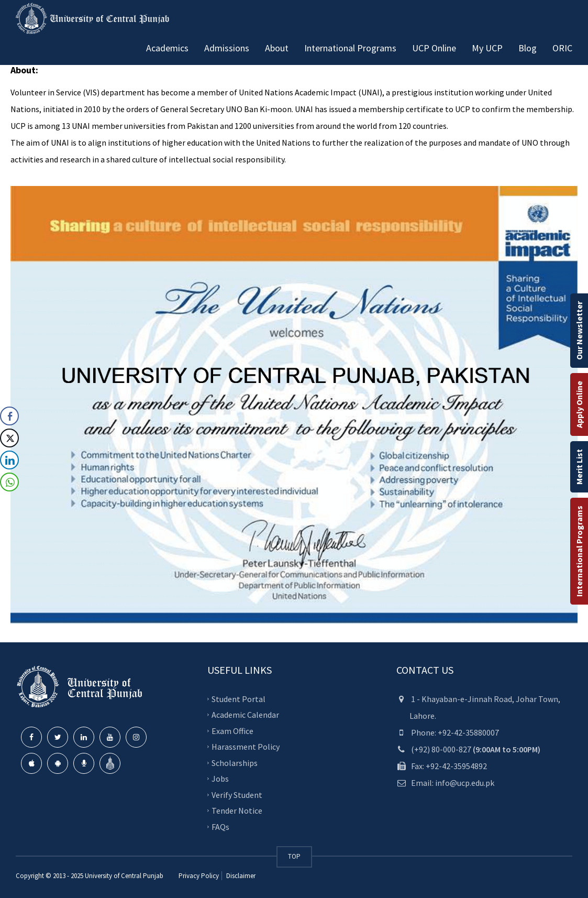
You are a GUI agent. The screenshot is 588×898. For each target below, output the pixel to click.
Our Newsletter (579, 331)
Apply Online (579, 404)
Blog (528, 48)
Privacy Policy (199, 876)
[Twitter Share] (9, 438)
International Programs (579, 551)
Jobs (220, 779)
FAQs (220, 826)
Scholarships (235, 762)
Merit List (579, 467)
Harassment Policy (246, 747)
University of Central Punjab (124, 876)
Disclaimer (240, 876)
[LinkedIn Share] (9, 460)
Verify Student (237, 794)
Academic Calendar (245, 715)
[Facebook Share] (9, 416)
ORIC (562, 48)
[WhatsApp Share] (9, 482)
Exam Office (232, 730)
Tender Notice (237, 811)
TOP (294, 856)
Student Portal (238, 698)
